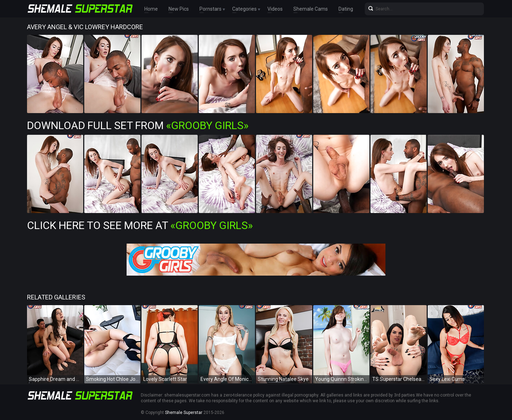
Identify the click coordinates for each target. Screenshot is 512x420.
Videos (275, 9)
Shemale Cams (311, 9)
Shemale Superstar (184, 413)
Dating (346, 9)
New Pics (179, 9)
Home (151, 9)
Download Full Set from (138, 125)
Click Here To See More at (140, 225)
